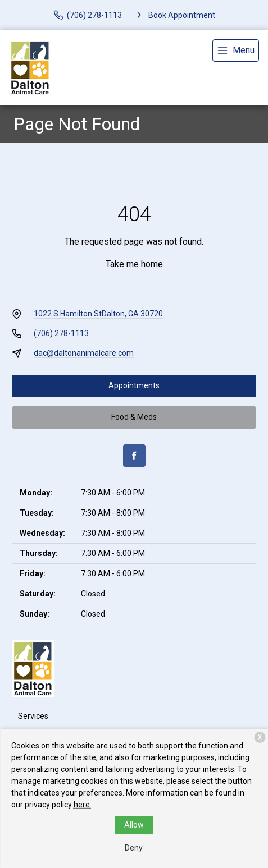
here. (83, 805)
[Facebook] (134, 456)
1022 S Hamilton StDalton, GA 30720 (98, 314)
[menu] (236, 50)
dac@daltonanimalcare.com (84, 353)
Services (33, 716)
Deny (134, 848)
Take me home (134, 264)
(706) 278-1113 (61, 333)
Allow (134, 825)
